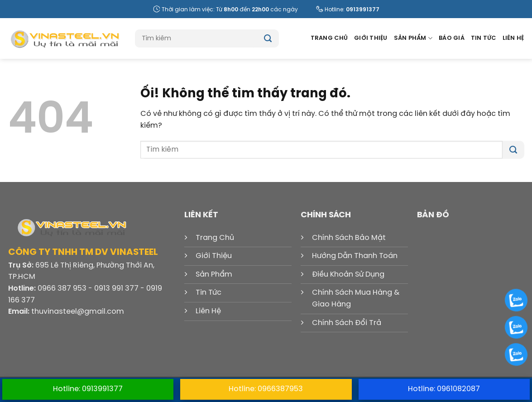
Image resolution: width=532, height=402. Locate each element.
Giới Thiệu (371, 38)
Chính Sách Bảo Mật (349, 238)
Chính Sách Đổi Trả (347, 323)
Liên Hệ (513, 38)
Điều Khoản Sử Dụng (348, 275)
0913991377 (363, 10)
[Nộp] (268, 38)
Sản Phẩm (413, 38)
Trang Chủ (329, 38)
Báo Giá (452, 38)
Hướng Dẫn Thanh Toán (355, 256)
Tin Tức (484, 38)
